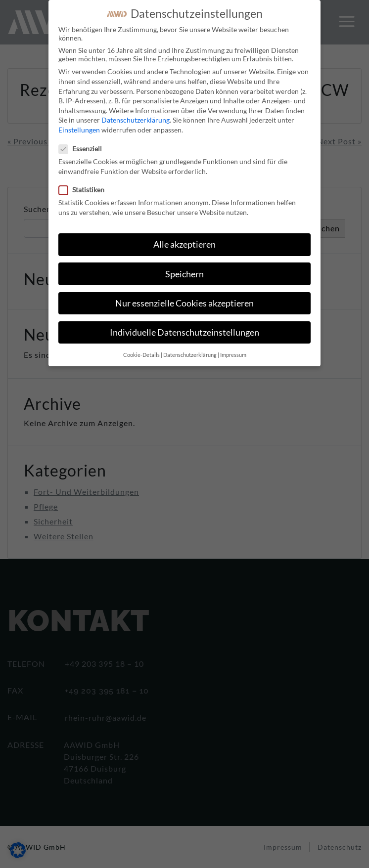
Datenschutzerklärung (136, 112)
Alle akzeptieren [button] (184, 237)
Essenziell (83, 141)
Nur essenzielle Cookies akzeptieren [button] (184, 296)
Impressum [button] (233, 347)
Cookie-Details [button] (141, 347)
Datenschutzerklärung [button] (190, 347)
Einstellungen (79, 122)
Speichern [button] (184, 266)
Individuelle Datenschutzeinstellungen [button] (184, 325)
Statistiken (85, 182)
